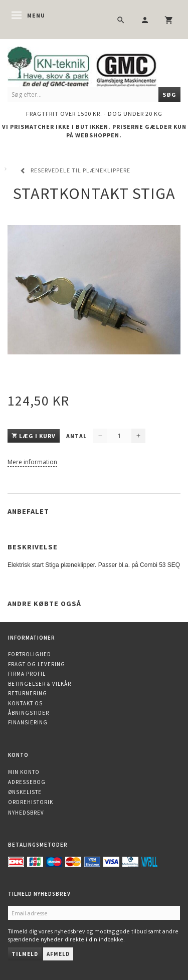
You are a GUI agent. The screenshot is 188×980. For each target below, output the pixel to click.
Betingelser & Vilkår (40, 684)
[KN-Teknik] (94, 65)
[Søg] (169, 94)
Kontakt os (25, 703)
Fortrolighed (30, 654)
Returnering (28, 693)
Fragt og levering (37, 664)
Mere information (32, 462)
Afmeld (58, 954)
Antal (77, 436)
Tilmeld (25, 954)
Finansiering (28, 722)
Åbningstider (29, 713)
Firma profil (27, 674)
